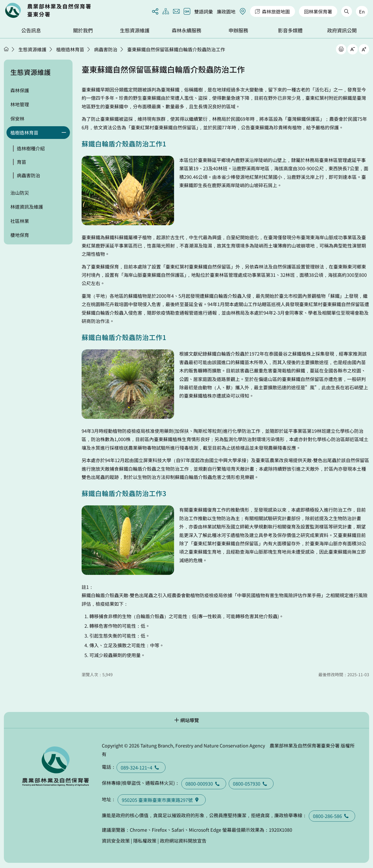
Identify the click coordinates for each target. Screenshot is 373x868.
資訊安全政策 (116, 841)
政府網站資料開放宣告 (183, 841)
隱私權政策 (145, 841)
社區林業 (20, 221)
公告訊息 (31, 30)
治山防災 (20, 193)
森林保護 (20, 90)
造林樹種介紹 (31, 148)
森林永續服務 (187, 30)
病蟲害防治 (106, 49)
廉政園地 (226, 11)
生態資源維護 (135, 30)
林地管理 (20, 104)
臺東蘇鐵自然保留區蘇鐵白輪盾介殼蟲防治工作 (176, 49)
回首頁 (48, 10)
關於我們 (83, 30)
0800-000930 (204, 784)
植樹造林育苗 (70, 49)
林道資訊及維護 (27, 207)
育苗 (21, 162)
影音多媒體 (290, 30)
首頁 (6, 49)
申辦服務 (238, 30)
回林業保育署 (318, 11)
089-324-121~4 (141, 767)
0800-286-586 (332, 816)
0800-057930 (251, 784)
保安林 (17, 118)
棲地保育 (20, 235)
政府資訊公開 (342, 30)
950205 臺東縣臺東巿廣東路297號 (162, 800)
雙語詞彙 (204, 11)
